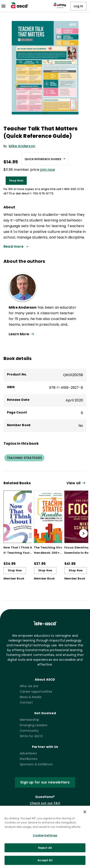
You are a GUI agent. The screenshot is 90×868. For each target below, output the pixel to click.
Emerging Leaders (34, 725)
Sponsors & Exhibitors (36, 764)
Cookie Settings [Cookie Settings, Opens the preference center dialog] (45, 839)
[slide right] (83, 533)
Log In (78, 6)
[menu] (3, 6)
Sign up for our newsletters (45, 782)
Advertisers (28, 753)
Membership (29, 720)
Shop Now (16, 181)
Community (29, 731)
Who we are (29, 686)
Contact (26, 702)
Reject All (45, 851)
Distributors (29, 759)
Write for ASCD (31, 736)
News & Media (31, 697)
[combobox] (45, 159)
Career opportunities (36, 692)
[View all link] (77, 483)
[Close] (85, 815)
